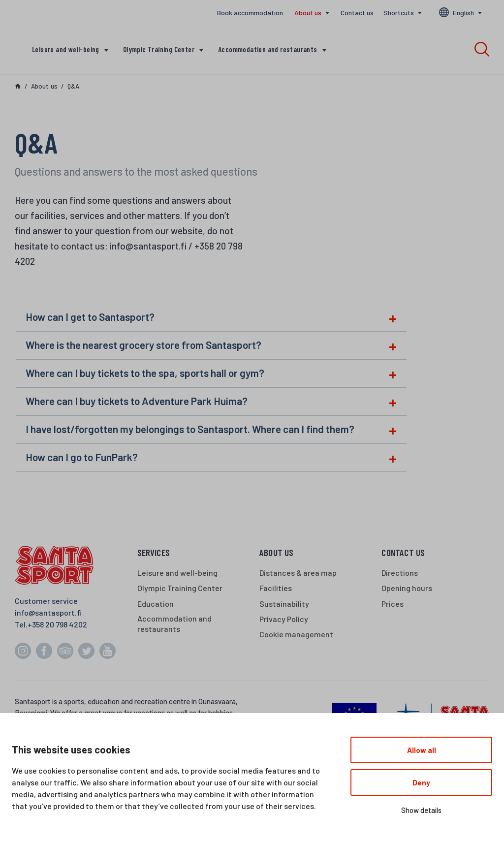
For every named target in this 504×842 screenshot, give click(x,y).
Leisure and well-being (66, 49)
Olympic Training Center (159, 49)
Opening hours (407, 588)
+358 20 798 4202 (57, 624)
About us (308, 13)
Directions (400, 573)
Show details (421, 810)
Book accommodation (250, 13)
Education (156, 604)
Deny (421, 782)
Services (154, 552)
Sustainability (284, 604)
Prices (393, 604)
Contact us (357, 13)
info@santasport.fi (48, 612)
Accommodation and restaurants (268, 49)
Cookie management (296, 634)
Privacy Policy (284, 619)
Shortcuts (399, 13)
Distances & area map (298, 573)
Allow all (422, 750)
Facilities (276, 588)
